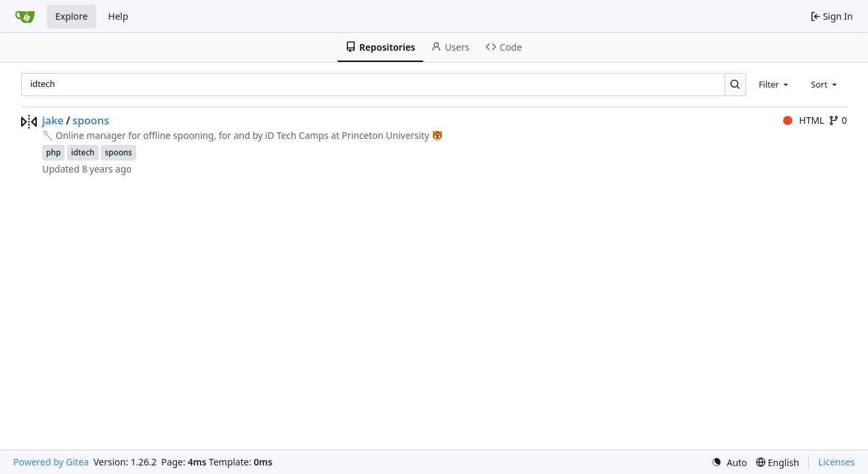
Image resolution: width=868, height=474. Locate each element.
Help (118, 16)
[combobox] (775, 84)
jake (53, 120)
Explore (71, 16)
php (53, 152)
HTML (804, 120)
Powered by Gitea (51, 462)
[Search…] (735, 85)
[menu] (729, 462)
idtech (83, 152)
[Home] (25, 16)
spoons (91, 120)
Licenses (836, 462)
